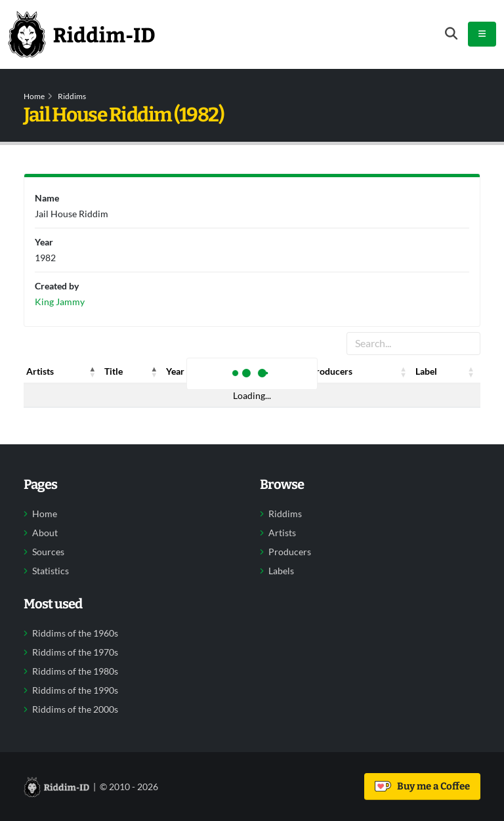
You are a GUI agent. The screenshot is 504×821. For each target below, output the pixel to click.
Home (34, 96)
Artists (282, 533)
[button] (93, 371)
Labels (281, 571)
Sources (48, 552)
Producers (290, 552)
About (45, 533)
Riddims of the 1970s (75, 652)
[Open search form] (451, 34)
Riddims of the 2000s (75, 709)
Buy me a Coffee (422, 786)
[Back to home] (81, 34)
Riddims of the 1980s (75, 671)
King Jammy (60, 302)
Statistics (51, 571)
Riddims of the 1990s (75, 690)
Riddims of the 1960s (75, 633)
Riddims (72, 96)
